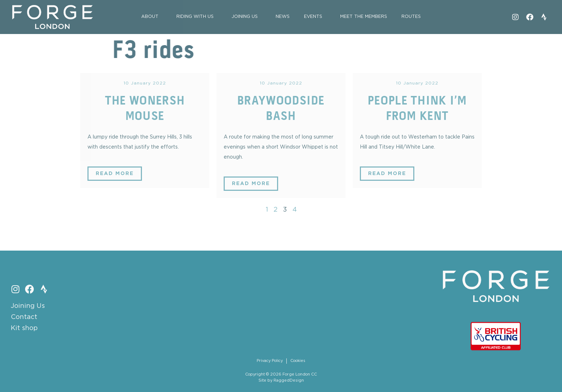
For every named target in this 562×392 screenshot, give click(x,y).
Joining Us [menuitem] (245, 17)
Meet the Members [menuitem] (364, 17)
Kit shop (24, 328)
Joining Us (28, 306)
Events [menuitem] (313, 17)
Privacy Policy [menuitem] (270, 361)
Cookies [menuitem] (298, 361)
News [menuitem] (283, 17)
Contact (24, 317)
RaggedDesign (289, 381)
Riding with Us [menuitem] (195, 17)
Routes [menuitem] (411, 17)
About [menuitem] (150, 17)
